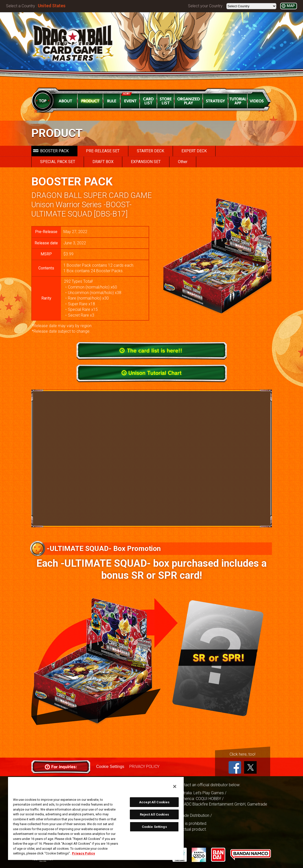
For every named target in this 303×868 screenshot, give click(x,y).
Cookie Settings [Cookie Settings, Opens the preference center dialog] (154, 827)
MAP (291, 6)
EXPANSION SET (146, 162)
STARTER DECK (150, 151)
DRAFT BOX (103, 162)
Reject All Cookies (154, 814)
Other (183, 162)
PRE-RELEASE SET (103, 151)
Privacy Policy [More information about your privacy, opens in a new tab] (83, 853)
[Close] (175, 786)
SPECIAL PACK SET (58, 162)
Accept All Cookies (154, 802)
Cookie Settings (110, 767)
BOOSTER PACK (51, 151)
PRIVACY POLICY (144, 767)
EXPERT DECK (194, 151)
